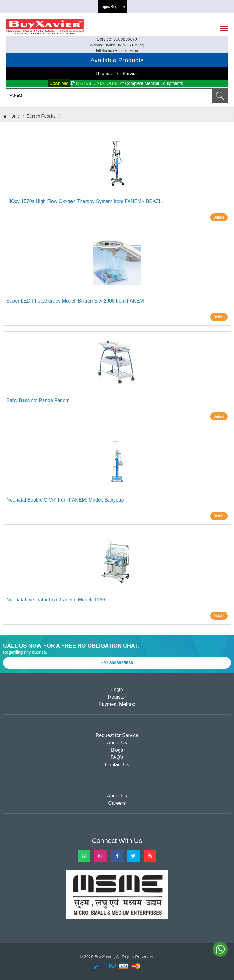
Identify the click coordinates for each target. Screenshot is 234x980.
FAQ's (117, 758)
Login (117, 690)
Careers (117, 804)
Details (219, 218)
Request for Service (117, 74)
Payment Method (117, 705)
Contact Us (117, 765)
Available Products (117, 60)
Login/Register (112, 7)
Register (117, 697)
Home (11, 116)
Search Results (41, 116)
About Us (117, 743)
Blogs (117, 751)
